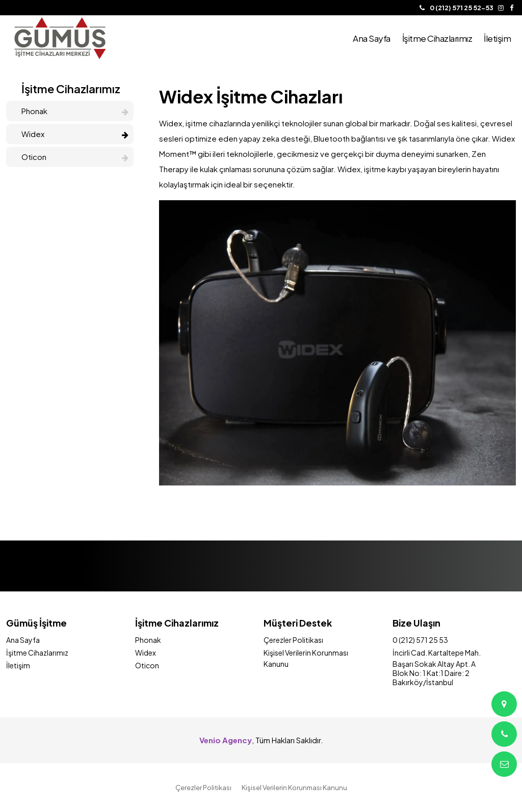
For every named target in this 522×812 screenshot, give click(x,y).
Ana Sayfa (23, 640)
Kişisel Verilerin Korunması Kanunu (294, 788)
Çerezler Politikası (293, 640)
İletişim (18, 665)
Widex (75, 134)
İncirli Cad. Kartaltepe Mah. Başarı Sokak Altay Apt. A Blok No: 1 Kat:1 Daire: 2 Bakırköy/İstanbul (437, 667)
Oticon (75, 157)
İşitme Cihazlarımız (37, 653)
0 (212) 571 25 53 (420, 640)
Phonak (75, 111)
